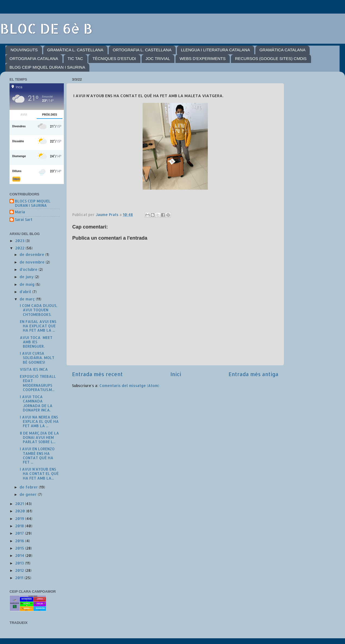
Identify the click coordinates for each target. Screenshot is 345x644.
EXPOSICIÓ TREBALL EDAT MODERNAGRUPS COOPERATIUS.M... (37, 383)
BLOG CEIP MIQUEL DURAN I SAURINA (47, 67)
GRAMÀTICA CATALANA (282, 50)
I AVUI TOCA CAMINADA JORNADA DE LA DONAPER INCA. (36, 403)
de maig (28, 284)
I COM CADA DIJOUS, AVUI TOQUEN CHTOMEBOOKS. (38, 310)
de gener (29, 494)
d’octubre (29, 269)
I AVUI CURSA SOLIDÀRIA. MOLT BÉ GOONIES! (37, 358)
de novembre (33, 262)
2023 (20, 241)
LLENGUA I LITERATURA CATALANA (215, 50)
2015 (20, 548)
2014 (20, 555)
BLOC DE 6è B (46, 28)
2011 (20, 578)
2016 (20, 541)
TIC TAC (75, 58)
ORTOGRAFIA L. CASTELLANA (142, 50)
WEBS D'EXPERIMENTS (203, 58)
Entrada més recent (97, 374)
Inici (176, 374)
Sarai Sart (24, 220)
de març (28, 299)
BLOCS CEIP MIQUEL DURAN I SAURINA (33, 203)
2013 (20, 563)
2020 (21, 511)
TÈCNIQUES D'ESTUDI (114, 58)
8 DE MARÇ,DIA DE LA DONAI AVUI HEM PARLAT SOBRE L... (39, 437)
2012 (20, 570)
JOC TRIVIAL (158, 58)
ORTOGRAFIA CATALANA (34, 58)
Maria (20, 212)
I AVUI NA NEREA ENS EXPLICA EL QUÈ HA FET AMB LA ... (39, 421)
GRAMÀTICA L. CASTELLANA (75, 50)
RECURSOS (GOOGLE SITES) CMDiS (271, 58)
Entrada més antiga (253, 374)
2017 (20, 533)
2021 (20, 504)
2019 (20, 518)
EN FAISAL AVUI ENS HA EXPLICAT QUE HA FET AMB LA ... (37, 326)
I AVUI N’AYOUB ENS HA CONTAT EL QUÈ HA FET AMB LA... (39, 473)
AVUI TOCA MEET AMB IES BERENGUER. (36, 342)
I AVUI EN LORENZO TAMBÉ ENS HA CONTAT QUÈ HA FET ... (37, 455)
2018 (20, 526)
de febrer (29, 487)
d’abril (26, 292)
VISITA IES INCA (33, 369)
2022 (20, 248)
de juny (27, 277)
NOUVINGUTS (24, 50)
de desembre (32, 254)
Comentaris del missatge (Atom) (129, 386)
